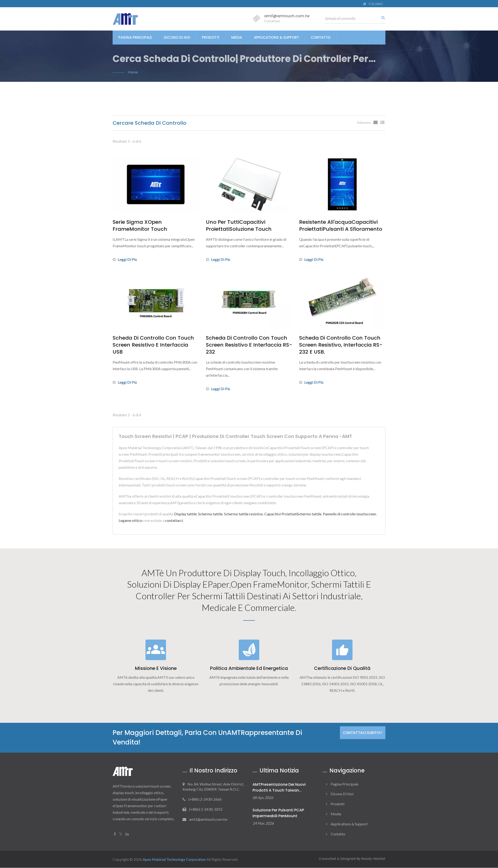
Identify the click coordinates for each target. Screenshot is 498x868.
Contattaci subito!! (363, 733)
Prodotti (211, 37)
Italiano (376, 4)
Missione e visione (156, 669)
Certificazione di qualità (342, 669)
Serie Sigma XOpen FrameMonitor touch (140, 226)
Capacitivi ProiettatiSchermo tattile (293, 514)
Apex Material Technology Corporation (174, 859)
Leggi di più (125, 259)
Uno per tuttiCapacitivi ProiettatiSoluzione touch (239, 226)
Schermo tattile (210, 514)
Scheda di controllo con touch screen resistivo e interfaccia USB (153, 345)
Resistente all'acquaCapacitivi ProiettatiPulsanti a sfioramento (341, 226)
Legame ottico (130, 520)
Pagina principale (135, 37)
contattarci (174, 520)
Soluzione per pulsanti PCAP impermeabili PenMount (278, 813)
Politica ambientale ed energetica (249, 669)
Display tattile (185, 514)
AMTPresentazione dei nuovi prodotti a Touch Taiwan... (279, 788)
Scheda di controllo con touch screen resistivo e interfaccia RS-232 (249, 345)
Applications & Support (276, 37)
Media (237, 37)
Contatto (321, 37)
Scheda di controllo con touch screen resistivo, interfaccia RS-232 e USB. (341, 345)
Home (133, 72)
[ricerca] (382, 17)
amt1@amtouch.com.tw (287, 16)
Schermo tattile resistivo (244, 514)
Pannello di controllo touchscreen (349, 514)
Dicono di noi (177, 37)
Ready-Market (373, 859)
